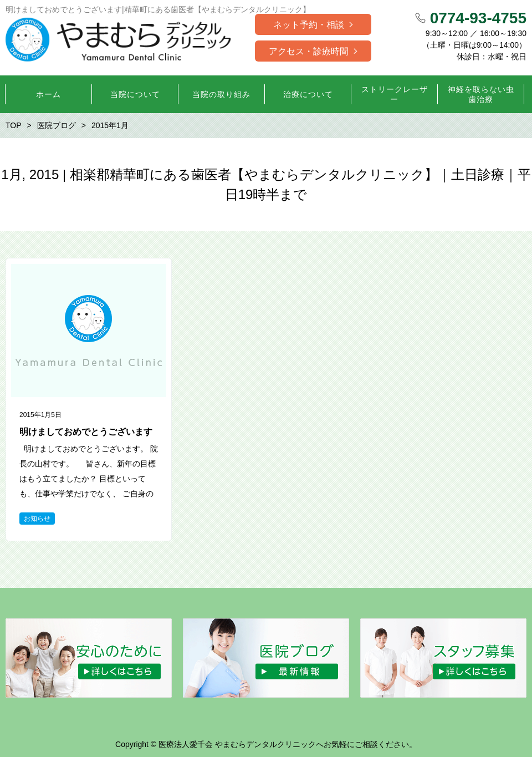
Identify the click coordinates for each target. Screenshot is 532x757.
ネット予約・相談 (309, 25)
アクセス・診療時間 (309, 51)
